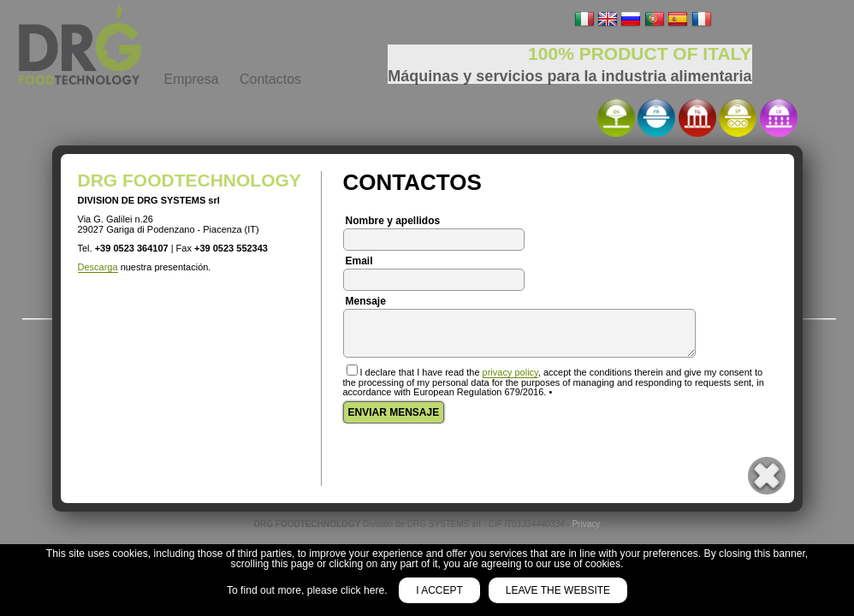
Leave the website (558, 590)
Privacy (586, 524)
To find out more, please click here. (308, 590)
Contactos (270, 79)
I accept (439, 590)
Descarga (98, 267)
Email (359, 261)
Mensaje (366, 301)
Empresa (192, 79)
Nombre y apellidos (393, 221)
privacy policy (510, 372)
